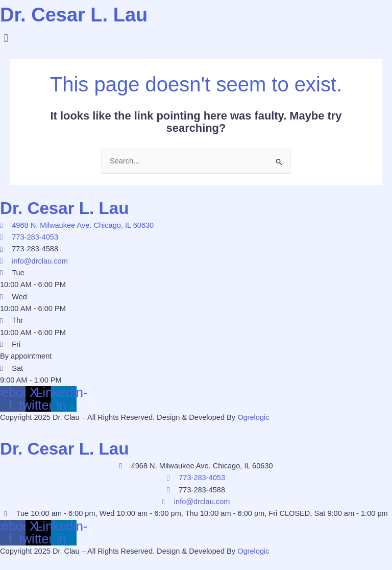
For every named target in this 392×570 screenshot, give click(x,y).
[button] (196, 38)
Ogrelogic (253, 417)
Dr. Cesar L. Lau (78, 14)
